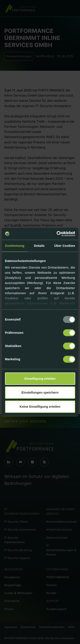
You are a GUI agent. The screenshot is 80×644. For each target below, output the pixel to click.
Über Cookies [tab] (65, 246)
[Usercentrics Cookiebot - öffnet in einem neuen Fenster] (57, 234)
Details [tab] (39, 246)
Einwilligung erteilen (40, 379)
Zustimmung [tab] (15, 246)
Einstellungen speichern (40, 392)
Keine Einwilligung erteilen (40, 407)
